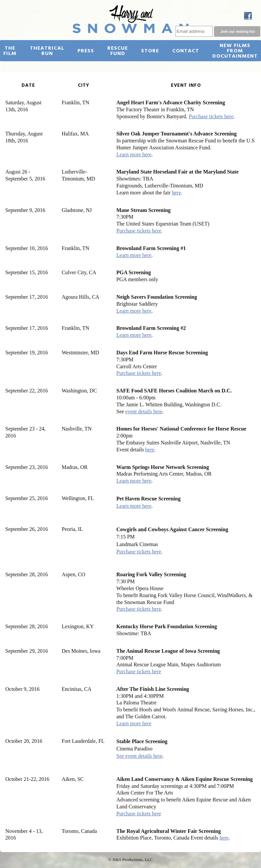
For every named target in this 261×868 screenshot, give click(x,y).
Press (86, 51)
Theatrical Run (47, 51)
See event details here (139, 756)
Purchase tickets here (211, 116)
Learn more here (134, 154)
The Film (10, 51)
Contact (186, 51)
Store (150, 51)
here (177, 193)
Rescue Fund (118, 51)
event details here (144, 411)
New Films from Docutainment (235, 51)
